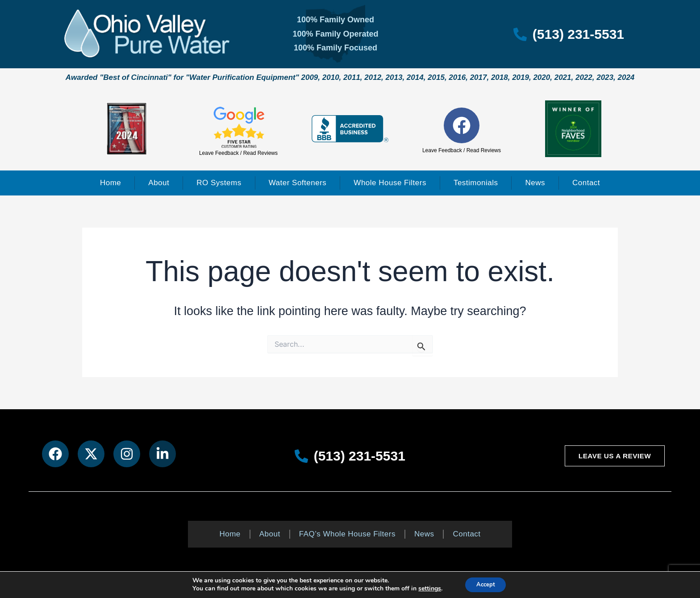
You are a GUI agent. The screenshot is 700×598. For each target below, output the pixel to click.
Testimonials (476, 183)
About (159, 183)
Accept (486, 584)
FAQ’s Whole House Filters (347, 534)
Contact (586, 183)
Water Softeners (298, 183)
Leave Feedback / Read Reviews (238, 153)
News (535, 183)
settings (427, 588)
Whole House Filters (390, 183)
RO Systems (219, 183)
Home (110, 183)
